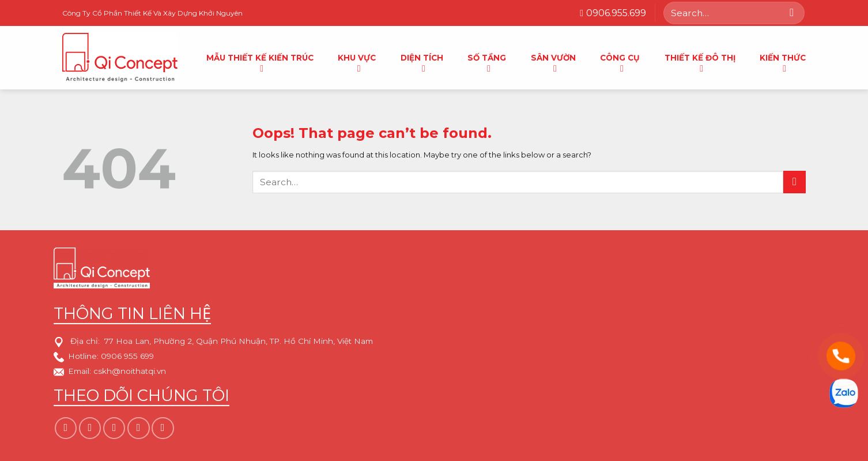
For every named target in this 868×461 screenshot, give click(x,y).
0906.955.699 (613, 13)
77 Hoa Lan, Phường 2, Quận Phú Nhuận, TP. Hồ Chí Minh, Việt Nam (239, 342)
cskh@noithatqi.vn (130, 372)
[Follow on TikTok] (114, 428)
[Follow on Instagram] (90, 428)
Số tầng (487, 61)
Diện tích (422, 61)
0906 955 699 (127, 357)
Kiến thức (783, 61)
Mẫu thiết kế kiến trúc (260, 61)
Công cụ (620, 61)
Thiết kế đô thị (700, 61)
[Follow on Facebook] (66, 428)
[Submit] (792, 13)
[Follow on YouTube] (163, 428)
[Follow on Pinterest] (138, 428)
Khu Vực (357, 61)
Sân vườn (553, 61)
